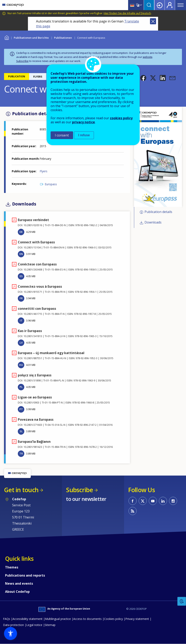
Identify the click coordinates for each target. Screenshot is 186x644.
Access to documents (87, 619)
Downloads (153, 222)
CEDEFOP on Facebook (133, 501)
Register (170, 5)
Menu (181, 5)
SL (21, 431)
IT (21, 320)
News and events (19, 583)
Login (159, 5)
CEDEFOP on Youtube (153, 501)
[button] (143, 78)
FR (21, 298)
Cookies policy (113, 619)
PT (21, 409)
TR (21, 453)
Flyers (44, 171)
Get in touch (21, 490)
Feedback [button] (182, 601)
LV (21, 343)
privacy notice (83, 122)
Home (7, 37)
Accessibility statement (28, 619)
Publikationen (63, 38)
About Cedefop (17, 592)
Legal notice (34, 625)
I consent (62, 135)
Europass (51, 184)
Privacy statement (137, 619)
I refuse (84, 135)
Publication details (158, 212)
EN (21, 254)
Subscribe (22, 61)
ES (21, 276)
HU (21, 365)
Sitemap (50, 625)
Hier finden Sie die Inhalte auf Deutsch (127, 13)
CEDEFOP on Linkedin (163, 501)
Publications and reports (25, 575)
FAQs (7, 619)
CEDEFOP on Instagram (173, 501)
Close (153, 21)
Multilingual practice (58, 619)
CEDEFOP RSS (133, 511)
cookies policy (121, 118)
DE (21, 232)
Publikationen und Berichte (31, 38)
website (148, 57)
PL (21, 387)
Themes (12, 567)
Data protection (13, 625)
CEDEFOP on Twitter (143, 501)
